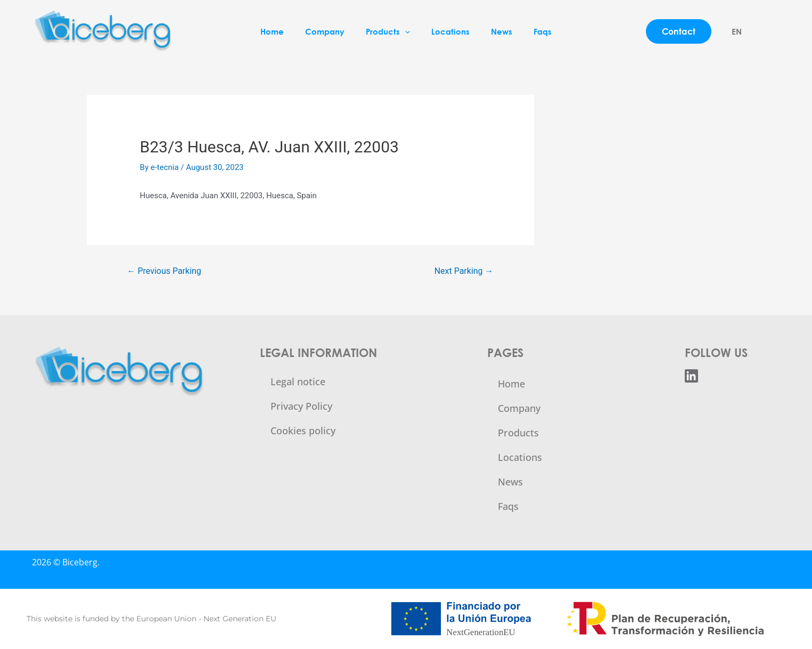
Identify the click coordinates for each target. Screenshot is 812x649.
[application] (405, 31)
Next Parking (464, 271)
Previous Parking (164, 271)
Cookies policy (303, 431)
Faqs (543, 31)
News (502, 31)
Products (388, 31)
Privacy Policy (301, 406)
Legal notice (298, 382)
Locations (450, 31)
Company (325, 31)
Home (272, 31)
